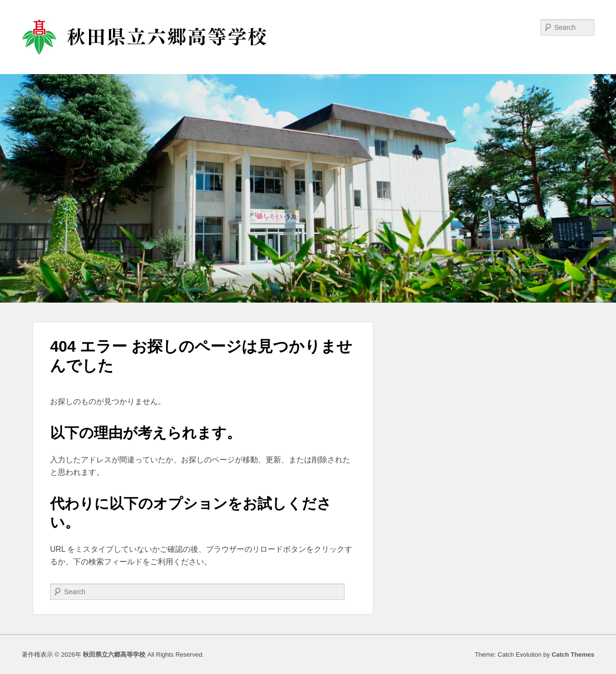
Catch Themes (573, 655)
